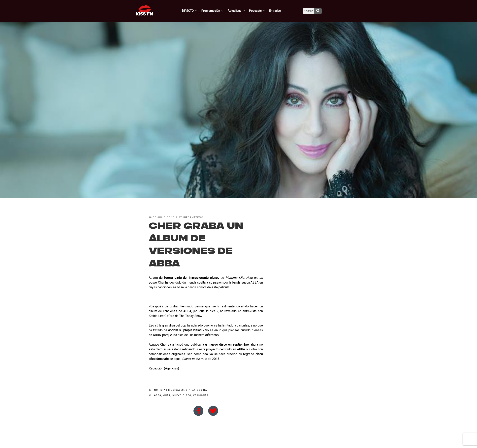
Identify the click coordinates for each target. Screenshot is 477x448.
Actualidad (241, 11)
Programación (218, 11)
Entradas (278, 11)
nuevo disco (182, 395)
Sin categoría (196, 390)
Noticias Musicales (169, 390)
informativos (194, 217)
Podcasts (261, 11)
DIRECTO (196, 11)
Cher (161, 282)
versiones (201, 395)
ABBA (158, 395)
